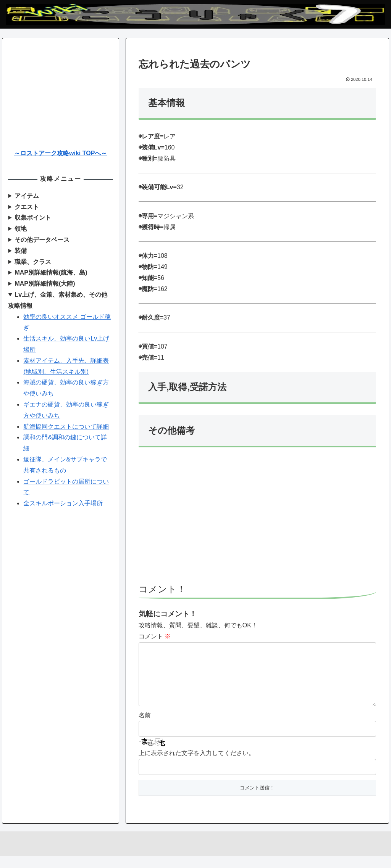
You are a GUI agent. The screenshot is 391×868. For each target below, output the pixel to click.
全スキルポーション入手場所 (63, 503)
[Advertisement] (257, 519)
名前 (145, 727)
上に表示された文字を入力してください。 (197, 765)
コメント (155, 636)
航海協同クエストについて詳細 (66, 427)
